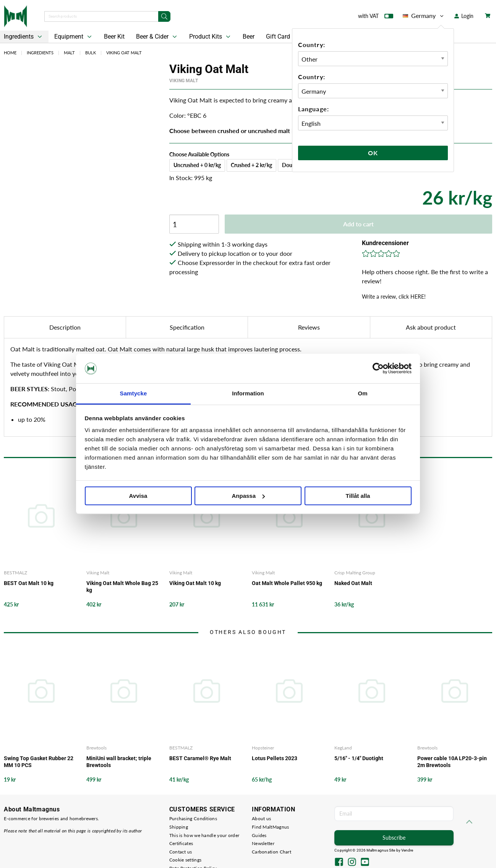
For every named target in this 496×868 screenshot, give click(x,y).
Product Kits (211, 37)
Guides (259, 835)
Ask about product (431, 327)
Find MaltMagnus (271, 827)
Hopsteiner (263, 748)
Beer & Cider (157, 37)
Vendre (407, 850)
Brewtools (96, 748)
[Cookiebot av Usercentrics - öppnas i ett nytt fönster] (378, 369)
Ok (373, 153)
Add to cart (358, 224)
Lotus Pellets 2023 (275, 758)
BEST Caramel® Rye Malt (200, 758)
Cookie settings (186, 860)
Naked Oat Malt (353, 583)
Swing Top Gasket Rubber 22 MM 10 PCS (39, 762)
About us (261, 818)
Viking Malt (184, 81)
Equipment (74, 37)
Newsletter (263, 843)
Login (464, 16)
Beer (249, 37)
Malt (69, 53)
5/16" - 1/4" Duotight (359, 758)
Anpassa (248, 496)
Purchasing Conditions (193, 818)
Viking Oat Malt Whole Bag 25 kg (122, 587)
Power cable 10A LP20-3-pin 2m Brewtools (452, 762)
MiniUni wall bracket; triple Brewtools (119, 762)
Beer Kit (114, 37)
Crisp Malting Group (355, 573)
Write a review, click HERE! (394, 297)
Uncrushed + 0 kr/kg (197, 165)
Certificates (181, 843)
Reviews (309, 327)
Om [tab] (362, 393)
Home (10, 53)
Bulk (91, 53)
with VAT (376, 18)
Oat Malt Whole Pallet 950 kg (287, 583)
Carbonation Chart (272, 852)
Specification (187, 327)
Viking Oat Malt (124, 53)
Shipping (179, 827)
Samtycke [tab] (134, 393)
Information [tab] (248, 393)
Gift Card (278, 37)
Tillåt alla (358, 496)
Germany (424, 16)
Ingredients (40, 53)
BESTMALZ (15, 573)
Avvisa (138, 496)
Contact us (181, 852)
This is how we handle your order (204, 835)
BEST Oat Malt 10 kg (29, 583)
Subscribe (394, 838)
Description (65, 327)
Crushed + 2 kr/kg (251, 165)
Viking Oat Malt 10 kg (195, 583)
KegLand (343, 748)
